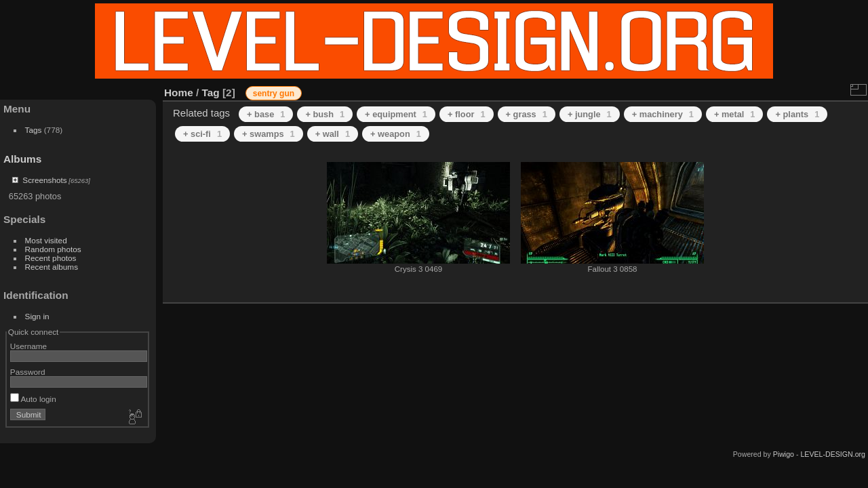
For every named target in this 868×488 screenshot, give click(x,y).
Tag (211, 93)
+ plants (797, 114)
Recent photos (51, 258)
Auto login (33, 399)
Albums (22, 159)
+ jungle (590, 114)
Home (179, 93)
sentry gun (274, 94)
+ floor (467, 114)
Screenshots (44, 180)
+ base (266, 114)
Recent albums (52, 267)
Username (28, 346)
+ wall (333, 134)
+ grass (527, 114)
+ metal (735, 114)
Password (28, 372)
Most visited (46, 240)
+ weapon (396, 134)
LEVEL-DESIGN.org (833, 454)
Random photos (53, 249)
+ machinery (663, 114)
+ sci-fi (202, 134)
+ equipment (396, 114)
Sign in (37, 316)
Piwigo (784, 454)
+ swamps (269, 134)
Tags (34, 130)
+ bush (325, 114)
